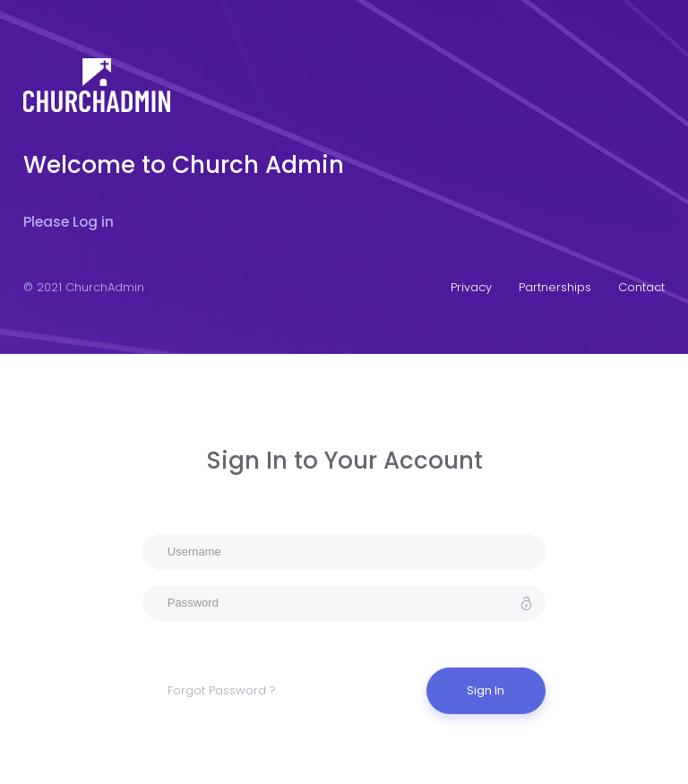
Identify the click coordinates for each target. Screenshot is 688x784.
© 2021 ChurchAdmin (84, 287)
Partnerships (555, 287)
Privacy (471, 287)
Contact (641, 287)
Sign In (486, 690)
